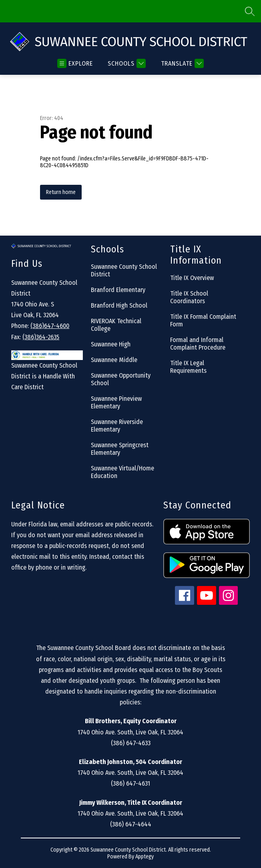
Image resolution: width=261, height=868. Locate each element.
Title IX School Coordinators (189, 297)
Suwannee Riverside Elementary (117, 426)
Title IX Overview (192, 278)
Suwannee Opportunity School (121, 379)
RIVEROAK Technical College (116, 325)
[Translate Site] (181, 63)
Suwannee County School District (124, 270)
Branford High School (119, 305)
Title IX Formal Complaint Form (203, 320)
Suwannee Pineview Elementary (116, 402)
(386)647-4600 (50, 326)
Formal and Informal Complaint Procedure (198, 344)
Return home (61, 192)
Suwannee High (111, 344)
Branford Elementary (118, 290)
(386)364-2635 (41, 337)
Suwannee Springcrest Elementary (120, 449)
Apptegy (145, 857)
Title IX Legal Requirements (188, 367)
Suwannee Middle (114, 360)
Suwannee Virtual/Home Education (122, 472)
